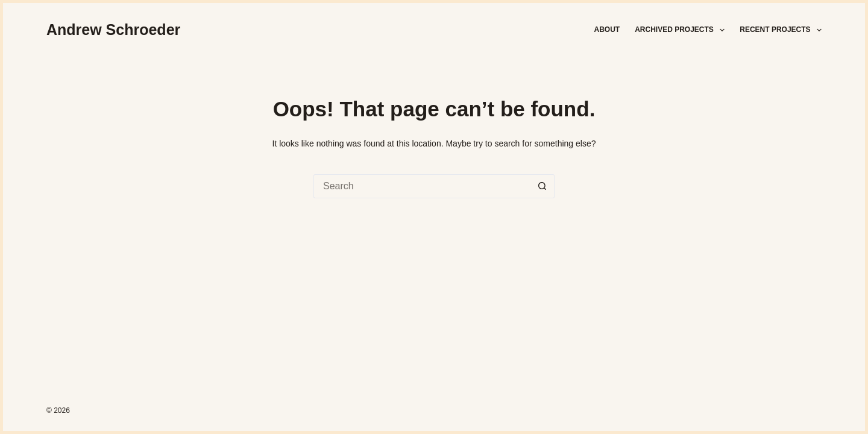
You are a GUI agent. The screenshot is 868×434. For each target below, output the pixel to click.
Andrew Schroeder (113, 30)
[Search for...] (422, 186)
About (607, 30)
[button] (722, 30)
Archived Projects (682, 30)
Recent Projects (781, 30)
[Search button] (542, 186)
